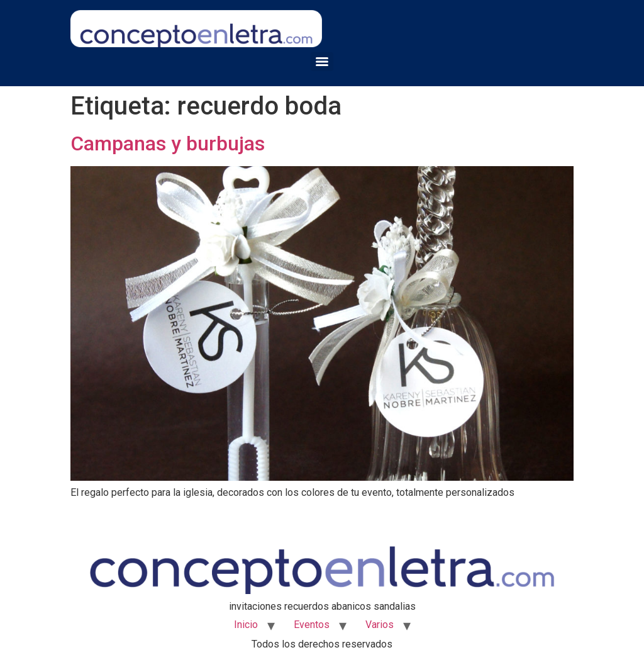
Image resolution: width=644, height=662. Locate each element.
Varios (380, 625)
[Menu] (322, 62)
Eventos (312, 625)
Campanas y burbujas (168, 143)
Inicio (246, 625)
